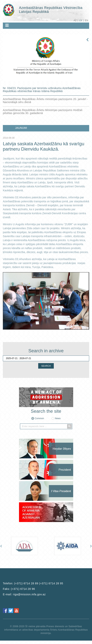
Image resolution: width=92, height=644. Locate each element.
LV (81, 20)
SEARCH (46, 366)
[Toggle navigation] (7, 25)
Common (39, 418)
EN (87, 20)
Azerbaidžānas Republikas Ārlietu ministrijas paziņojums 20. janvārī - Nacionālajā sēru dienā (45, 101)
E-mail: (24, 594)
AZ (75, 20)
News (58, 418)
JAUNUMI (21, 128)
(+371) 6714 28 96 (23, 589)
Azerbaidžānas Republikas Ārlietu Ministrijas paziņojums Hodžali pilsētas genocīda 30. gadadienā (43, 112)
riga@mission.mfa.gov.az (29, 594)
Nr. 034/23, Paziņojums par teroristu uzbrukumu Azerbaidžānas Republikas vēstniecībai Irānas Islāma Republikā (42, 90)
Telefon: (33, 583)
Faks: (19, 589)
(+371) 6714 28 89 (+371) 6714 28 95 (39, 583)
